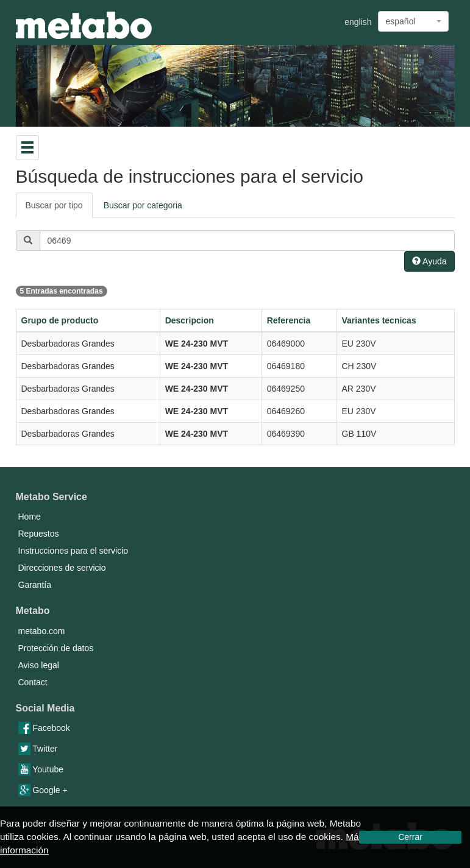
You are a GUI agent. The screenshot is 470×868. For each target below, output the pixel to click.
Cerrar (410, 837)
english (358, 22)
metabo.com (42, 631)
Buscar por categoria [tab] (143, 205)
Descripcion (190, 320)
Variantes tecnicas (379, 320)
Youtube (41, 769)
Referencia (289, 320)
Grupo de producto (60, 320)
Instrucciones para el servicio (73, 551)
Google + (43, 790)
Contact (33, 682)
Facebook (44, 728)
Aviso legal (39, 665)
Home (30, 517)
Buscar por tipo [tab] (54, 205)
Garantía (35, 585)
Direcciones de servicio (62, 568)
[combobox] (413, 21)
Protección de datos (56, 648)
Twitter (38, 749)
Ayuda (429, 261)
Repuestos (39, 534)
